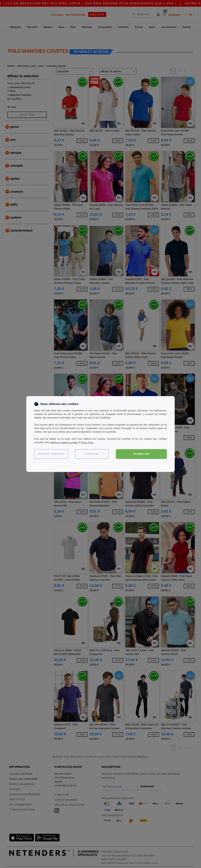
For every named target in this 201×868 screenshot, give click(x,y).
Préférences (92, 454)
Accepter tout (141, 454)
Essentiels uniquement (51, 454)
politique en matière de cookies (67, 442)
